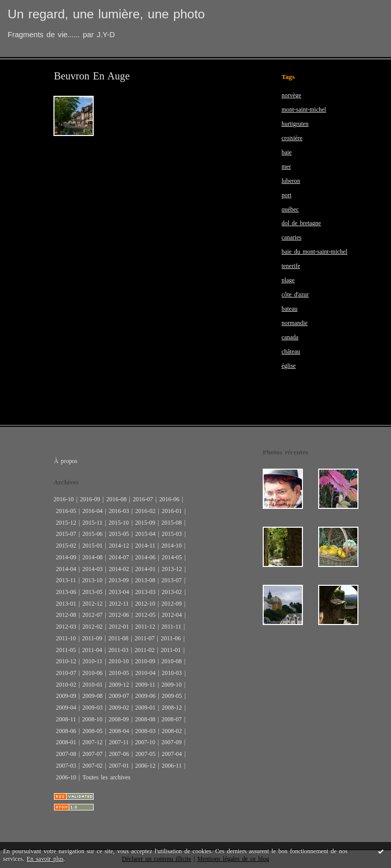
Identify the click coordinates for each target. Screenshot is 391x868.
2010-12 (66, 661)
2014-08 (93, 557)
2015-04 (146, 534)
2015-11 (92, 523)
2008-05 (93, 731)
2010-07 (66, 673)
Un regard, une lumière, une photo (106, 14)
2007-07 (93, 754)
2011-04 (92, 650)
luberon (291, 181)
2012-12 (93, 604)
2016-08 (117, 499)
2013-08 (145, 580)
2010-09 (145, 661)
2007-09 (172, 742)
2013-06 (66, 592)
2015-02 (66, 546)
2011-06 (171, 638)
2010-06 (93, 673)
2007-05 (146, 754)
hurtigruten (295, 124)
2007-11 (119, 742)
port (286, 195)
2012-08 (66, 615)
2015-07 (66, 534)
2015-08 (172, 523)
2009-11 (145, 685)
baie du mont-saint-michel (314, 252)
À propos (66, 461)
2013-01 (66, 604)
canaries (291, 237)
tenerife (291, 266)
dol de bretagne (301, 223)
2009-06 (146, 696)
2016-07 (143, 499)
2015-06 (93, 534)
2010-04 (146, 673)
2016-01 (172, 511)
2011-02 (144, 650)
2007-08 (66, 754)
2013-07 (172, 580)
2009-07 (119, 696)
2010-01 (93, 685)
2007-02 (93, 766)
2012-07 (93, 615)
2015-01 (93, 546)
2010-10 (119, 661)
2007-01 (119, 766)
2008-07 (172, 719)
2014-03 (93, 569)
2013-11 (66, 580)
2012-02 (93, 627)
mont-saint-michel (304, 110)
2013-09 (119, 580)
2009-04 (66, 708)
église (289, 366)
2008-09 (119, 719)
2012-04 (172, 615)
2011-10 (66, 638)
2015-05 (119, 534)
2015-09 (145, 523)
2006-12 (146, 766)
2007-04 (172, 754)
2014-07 (119, 557)
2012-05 (146, 615)
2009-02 (119, 708)
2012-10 (145, 604)
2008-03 (146, 731)
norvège (291, 95)
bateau (289, 309)
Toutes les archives (106, 777)
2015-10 (119, 523)
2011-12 (145, 627)
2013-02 (172, 592)
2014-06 (146, 557)
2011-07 (144, 638)
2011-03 (118, 650)
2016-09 (90, 499)
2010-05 (119, 673)
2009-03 (93, 708)
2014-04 (66, 569)
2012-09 (172, 604)
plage (288, 280)
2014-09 (66, 557)
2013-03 (146, 592)
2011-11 (171, 627)
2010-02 (66, 685)
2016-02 (146, 511)
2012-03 (66, 627)
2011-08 (118, 638)
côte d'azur (295, 294)
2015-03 (172, 534)
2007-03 (66, 766)
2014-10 (172, 546)
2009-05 (172, 696)
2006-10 (66, 777)
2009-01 (146, 708)
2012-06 (119, 615)
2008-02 (172, 731)
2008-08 (145, 719)
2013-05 (93, 592)
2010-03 (172, 673)
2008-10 (92, 719)
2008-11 (66, 719)
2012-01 (119, 627)
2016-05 (66, 511)
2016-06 (170, 499)
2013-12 (172, 569)
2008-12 (172, 708)
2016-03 (119, 511)
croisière (292, 138)
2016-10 (64, 499)
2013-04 (119, 592)
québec (290, 209)
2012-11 (119, 604)
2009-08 (93, 696)
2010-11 (92, 661)
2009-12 (119, 685)
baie (287, 152)
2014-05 (172, 557)
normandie (295, 323)
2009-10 (172, 685)
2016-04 (93, 511)
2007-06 (119, 754)
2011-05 (66, 650)
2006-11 (171, 766)
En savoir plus (45, 859)
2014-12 (119, 546)
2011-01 (171, 650)
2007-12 (93, 742)
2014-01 (146, 569)
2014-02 (119, 569)
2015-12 (66, 523)
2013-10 (92, 580)
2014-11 (145, 546)
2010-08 (172, 661)
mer (286, 167)
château (291, 351)
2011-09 (92, 638)
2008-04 (119, 731)
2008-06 (66, 731)
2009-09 (66, 696)
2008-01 (66, 742)
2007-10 (145, 742)
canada (290, 337)
